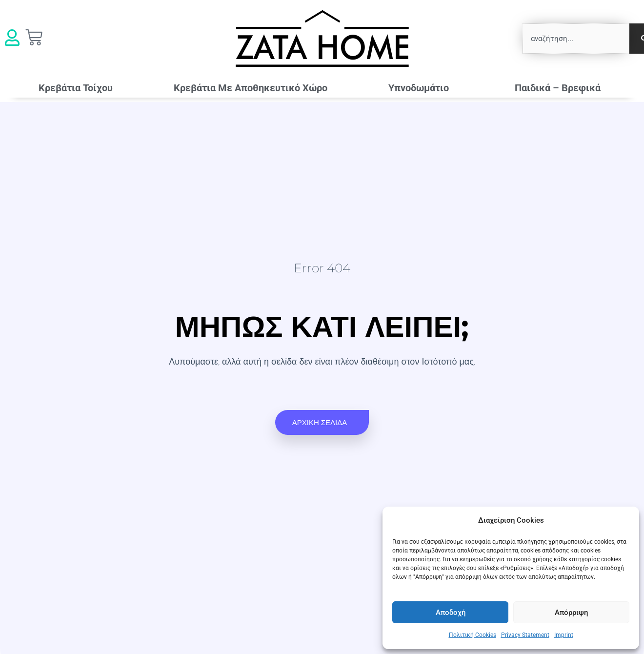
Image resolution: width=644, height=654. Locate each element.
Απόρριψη (571, 613)
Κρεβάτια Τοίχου (76, 88)
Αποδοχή (451, 613)
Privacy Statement (525, 635)
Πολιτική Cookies (473, 635)
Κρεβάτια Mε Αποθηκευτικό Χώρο (251, 88)
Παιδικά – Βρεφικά (560, 88)
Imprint (564, 635)
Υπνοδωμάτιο (421, 88)
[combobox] (576, 39)
